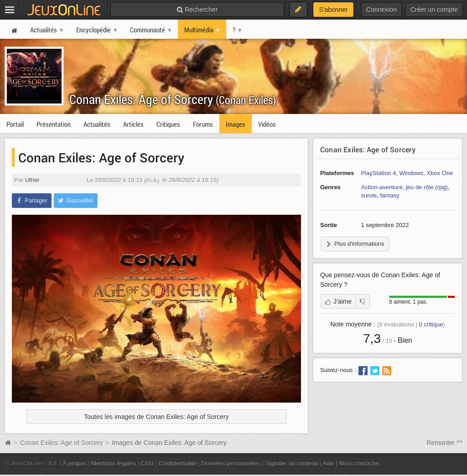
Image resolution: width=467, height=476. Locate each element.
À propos (75, 463)
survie (369, 195)
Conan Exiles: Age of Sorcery (173, 99)
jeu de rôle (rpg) (427, 187)
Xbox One (440, 173)
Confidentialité (178, 463)
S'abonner (333, 10)
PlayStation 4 (379, 173)
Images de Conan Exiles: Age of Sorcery (169, 443)
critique (431, 324)
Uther (32, 180)
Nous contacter (359, 463)
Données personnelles (231, 463)
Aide (328, 463)
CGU (148, 463)
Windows (411, 173)
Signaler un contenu (291, 463)
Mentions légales (114, 463)
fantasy (389, 195)
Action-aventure (382, 187)
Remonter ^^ (445, 443)
